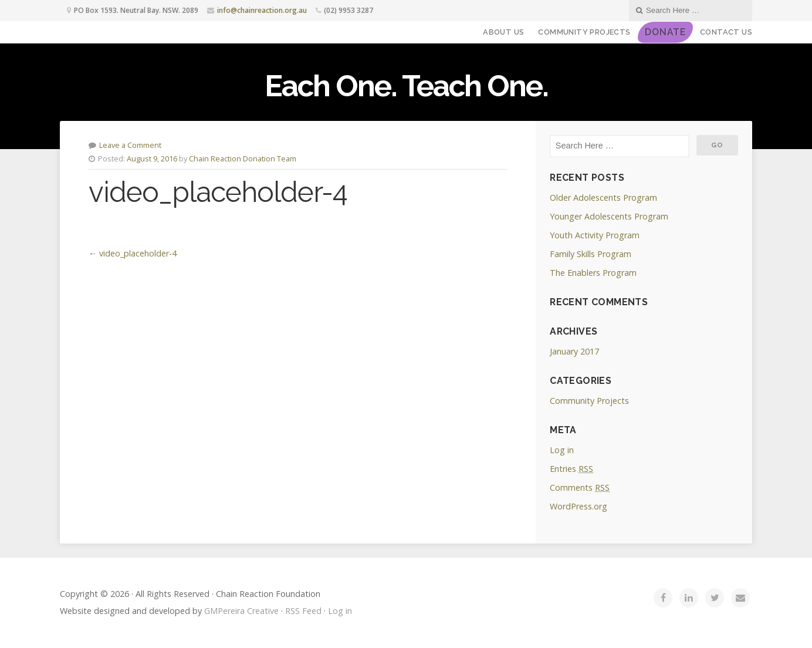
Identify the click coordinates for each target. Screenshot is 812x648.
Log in (562, 450)
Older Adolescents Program (603, 198)
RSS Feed (303, 611)
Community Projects (584, 32)
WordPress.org (578, 506)
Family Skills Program (591, 254)
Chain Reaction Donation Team (243, 158)
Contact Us (726, 32)
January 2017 (574, 351)
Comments (580, 487)
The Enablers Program (593, 273)
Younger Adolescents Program (609, 216)
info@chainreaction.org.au (262, 10)
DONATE (665, 32)
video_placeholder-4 (138, 253)
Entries (571, 469)
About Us (503, 32)
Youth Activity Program (595, 235)
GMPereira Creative (241, 611)
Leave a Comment (130, 145)
